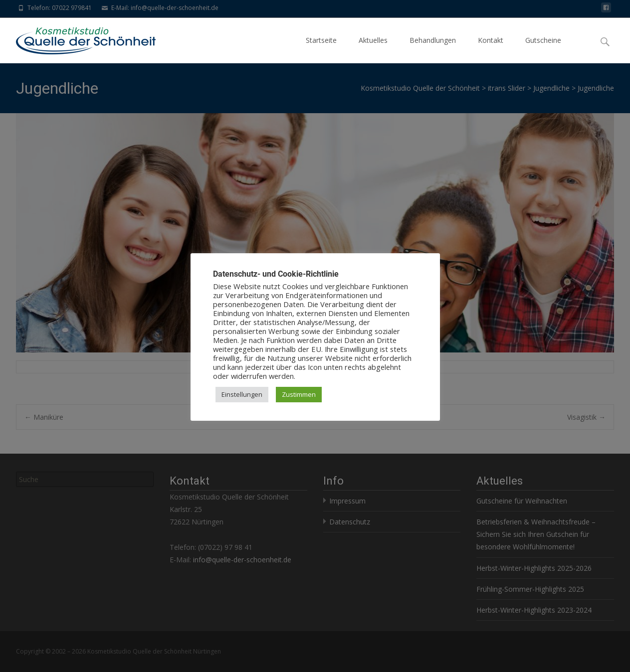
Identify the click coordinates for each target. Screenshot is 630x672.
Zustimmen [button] (299, 394)
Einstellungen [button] (242, 394)
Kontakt (491, 49)
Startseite (321, 49)
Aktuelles (373, 49)
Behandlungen (433, 49)
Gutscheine (543, 49)
